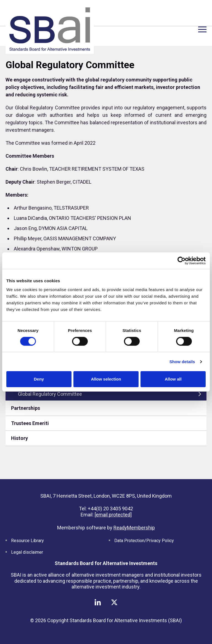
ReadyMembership (134, 528)
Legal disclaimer (27, 552)
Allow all (173, 379)
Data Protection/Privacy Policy (144, 541)
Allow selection (106, 379)
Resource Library (27, 541)
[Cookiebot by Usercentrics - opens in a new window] (181, 261)
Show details (182, 362)
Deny (39, 379)
